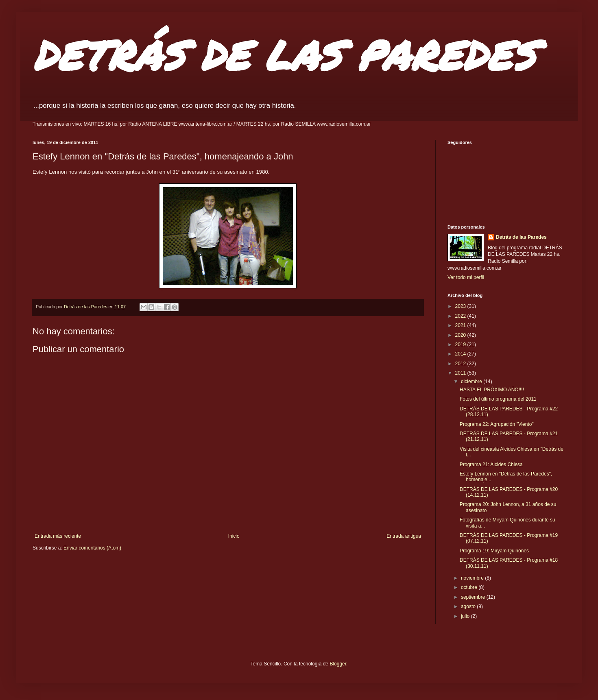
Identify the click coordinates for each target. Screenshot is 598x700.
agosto (469, 606)
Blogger (338, 664)
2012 (461, 364)
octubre (470, 587)
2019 (461, 345)
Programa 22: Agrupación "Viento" (497, 424)
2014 (461, 354)
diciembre (472, 382)
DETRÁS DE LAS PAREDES (284, 55)
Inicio (234, 536)
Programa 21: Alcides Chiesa (491, 464)
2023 (461, 306)
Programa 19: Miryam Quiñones (494, 551)
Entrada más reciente (58, 536)
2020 (461, 335)
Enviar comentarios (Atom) (92, 548)
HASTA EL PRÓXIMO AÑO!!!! (492, 390)
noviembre (473, 578)
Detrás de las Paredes (521, 237)
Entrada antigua (404, 536)
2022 (461, 316)
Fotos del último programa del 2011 (498, 399)
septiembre (474, 597)
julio (466, 616)
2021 (461, 325)
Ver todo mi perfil (466, 277)
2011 (461, 373)
